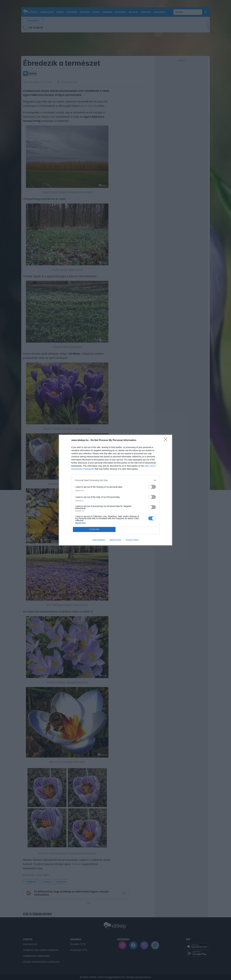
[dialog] (115, 490)
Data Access (115, 540)
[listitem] (115, 480)
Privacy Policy (132, 540)
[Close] (166, 440)
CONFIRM (94, 529)
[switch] (152, 487)
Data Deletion (99, 540)
